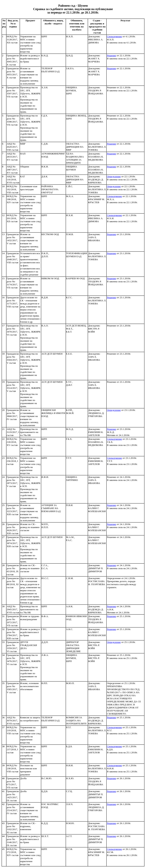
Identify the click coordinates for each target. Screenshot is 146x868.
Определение (114, 176)
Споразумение (114, 36)
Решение (111, 55)
